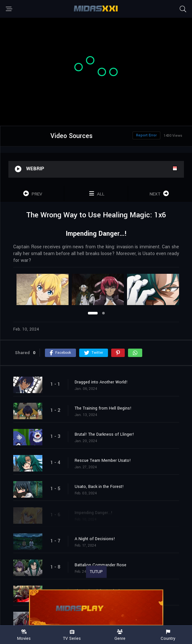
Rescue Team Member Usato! (103, 461)
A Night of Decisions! (95, 539)
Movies (24, 635)
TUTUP (96, 572)
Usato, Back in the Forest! (99, 487)
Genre (120, 635)
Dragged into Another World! (101, 382)
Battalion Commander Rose (101, 565)
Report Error (146, 135)
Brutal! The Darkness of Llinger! (104, 434)
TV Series (72, 635)
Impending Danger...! (94, 513)
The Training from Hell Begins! (103, 408)
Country (168, 635)
